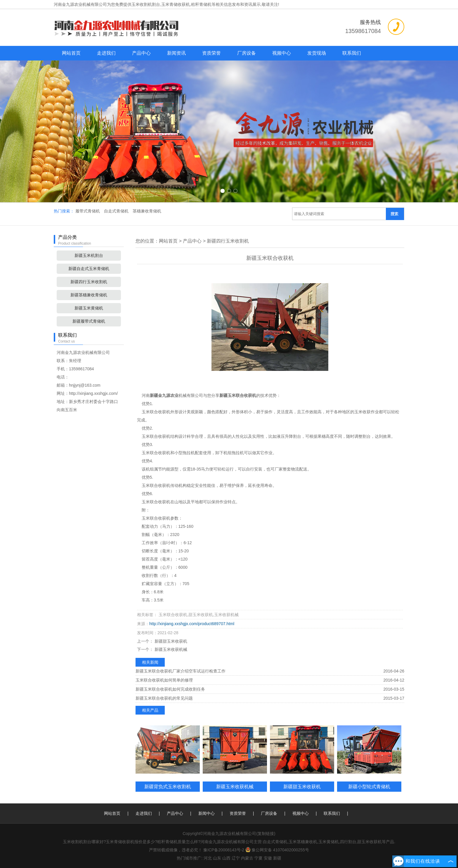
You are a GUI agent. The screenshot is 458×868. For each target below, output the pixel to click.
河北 (208, 858)
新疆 (277, 858)
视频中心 (282, 53)
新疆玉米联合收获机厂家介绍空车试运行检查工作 (181, 671)
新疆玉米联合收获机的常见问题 (164, 698)
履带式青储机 (88, 211)
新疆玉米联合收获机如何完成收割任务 (170, 689)
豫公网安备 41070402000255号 (277, 850)
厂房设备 (247, 53)
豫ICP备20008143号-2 (224, 850)
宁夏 (259, 858)
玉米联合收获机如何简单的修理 (164, 680)
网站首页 (71, 53)
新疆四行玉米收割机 (89, 282)
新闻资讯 (176, 53)
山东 (217, 858)
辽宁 (236, 858)
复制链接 (266, 834)
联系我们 (352, 53)
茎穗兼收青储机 (147, 211)
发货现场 (317, 53)
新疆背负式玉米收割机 (168, 786)
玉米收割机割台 (146, 4)
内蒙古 (247, 858)
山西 (226, 858)
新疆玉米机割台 (89, 255)
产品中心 (141, 53)
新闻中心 (207, 813)
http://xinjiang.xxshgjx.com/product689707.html (192, 624)
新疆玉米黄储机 (89, 308)
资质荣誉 (211, 53)
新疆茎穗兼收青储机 (89, 295)
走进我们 (106, 53)
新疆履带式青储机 (89, 321)
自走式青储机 (117, 211)
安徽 (268, 858)
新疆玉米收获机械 (170, 649)
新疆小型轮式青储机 (369, 786)
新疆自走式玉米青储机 (89, 269)
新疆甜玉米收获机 (170, 641)
